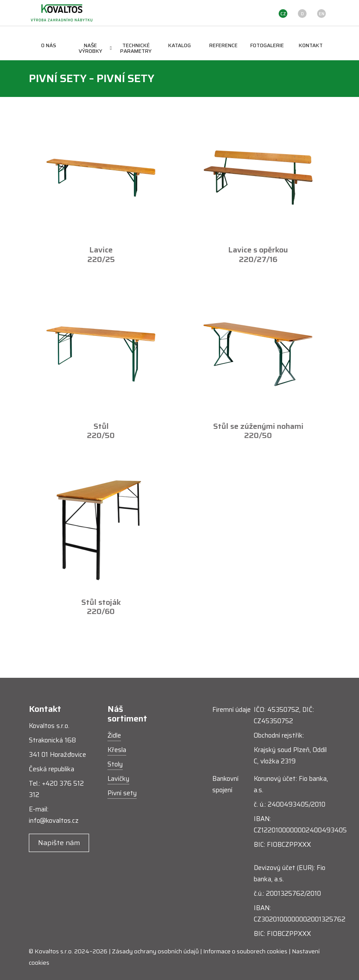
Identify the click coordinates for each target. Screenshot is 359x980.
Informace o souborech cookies (245, 951)
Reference (223, 45)
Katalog (179, 45)
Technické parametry (136, 48)
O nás (48, 45)
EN (322, 14)
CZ (283, 14)
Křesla (117, 750)
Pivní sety (122, 793)
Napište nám (59, 843)
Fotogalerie (267, 45)
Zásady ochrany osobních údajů (155, 951)
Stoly (115, 764)
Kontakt (311, 45)
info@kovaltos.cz (54, 821)
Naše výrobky (95, 48)
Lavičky (118, 779)
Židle (114, 735)
